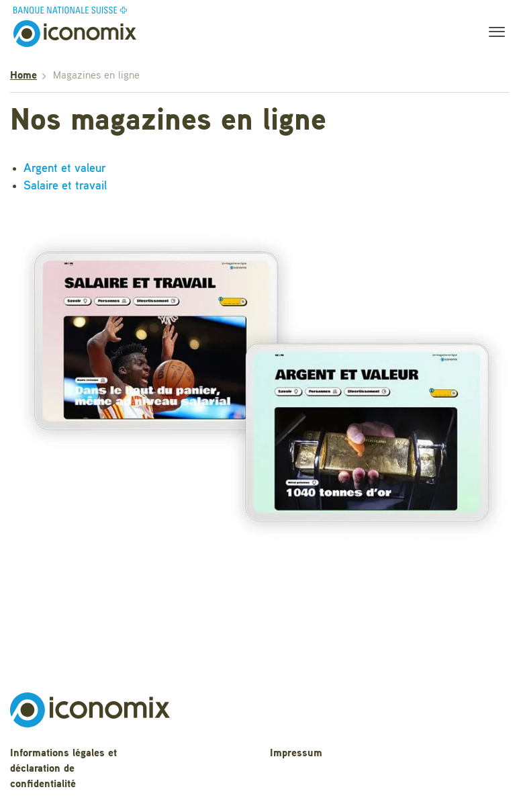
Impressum (296, 754)
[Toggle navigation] (493, 34)
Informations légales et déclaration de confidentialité (63, 769)
